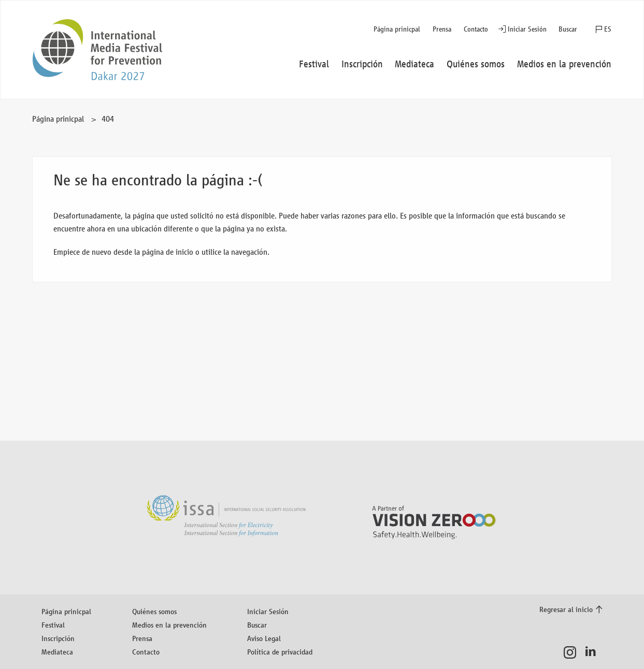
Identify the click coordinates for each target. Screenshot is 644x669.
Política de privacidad (280, 652)
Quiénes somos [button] (476, 64)
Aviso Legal (264, 638)
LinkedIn (593, 652)
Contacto (476, 29)
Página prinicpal (397, 29)
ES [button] (608, 29)
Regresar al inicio (566, 609)
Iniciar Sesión (527, 29)
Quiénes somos (154, 611)
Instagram (573, 652)
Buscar (568, 29)
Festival (53, 625)
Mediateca (57, 652)
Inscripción (58, 638)
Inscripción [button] (362, 64)
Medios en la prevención (169, 625)
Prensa (442, 29)
